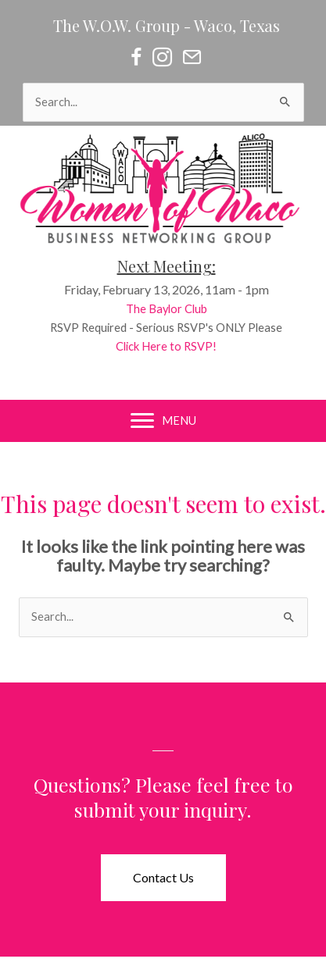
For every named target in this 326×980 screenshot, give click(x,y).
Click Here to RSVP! (172, 346)
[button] (163, 878)
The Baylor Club (172, 309)
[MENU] (163, 421)
